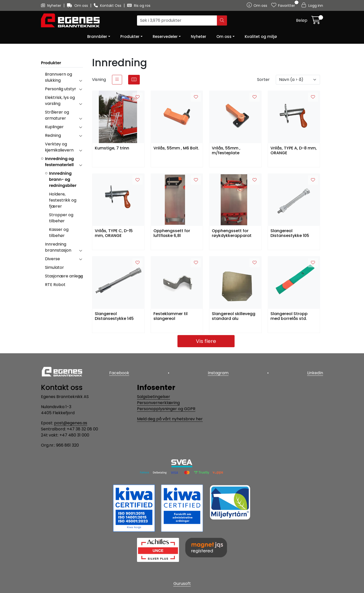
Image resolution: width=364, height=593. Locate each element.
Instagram (218, 373)
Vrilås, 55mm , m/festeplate (226, 151)
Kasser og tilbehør (59, 233)
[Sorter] (298, 80)
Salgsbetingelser (154, 397)
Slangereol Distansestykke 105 (290, 233)
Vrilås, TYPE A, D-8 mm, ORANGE (294, 151)
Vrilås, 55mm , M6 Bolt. (176, 148)
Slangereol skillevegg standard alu (234, 316)
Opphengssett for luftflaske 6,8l (172, 233)
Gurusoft (182, 584)
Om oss (78, 6)
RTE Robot (55, 285)
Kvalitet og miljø (261, 37)
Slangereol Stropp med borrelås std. (289, 316)
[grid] (134, 80)
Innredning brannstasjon (58, 247)
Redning (53, 135)
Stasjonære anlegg (64, 276)
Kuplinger (54, 127)
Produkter (130, 37)
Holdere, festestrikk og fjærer (63, 200)
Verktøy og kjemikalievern (59, 147)
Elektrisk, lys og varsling (60, 101)
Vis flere (206, 341)
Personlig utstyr (61, 89)
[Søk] (177, 20)
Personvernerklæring (158, 403)
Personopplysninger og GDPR (166, 409)
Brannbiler (97, 37)
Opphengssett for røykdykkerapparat (232, 233)
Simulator (54, 267)
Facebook (119, 373)
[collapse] (81, 80)
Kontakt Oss (108, 6)
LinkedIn (315, 373)
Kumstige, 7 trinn (112, 148)
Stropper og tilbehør (61, 218)
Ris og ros (139, 6)
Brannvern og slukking (59, 77)
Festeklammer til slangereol (170, 316)
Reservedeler (165, 37)
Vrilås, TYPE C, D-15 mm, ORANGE (114, 233)
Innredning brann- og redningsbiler (63, 179)
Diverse (52, 259)
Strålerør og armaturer (57, 115)
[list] (117, 80)
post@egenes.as (71, 423)
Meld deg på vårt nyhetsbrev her (170, 419)
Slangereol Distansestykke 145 (114, 316)
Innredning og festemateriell (59, 162)
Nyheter (52, 6)
